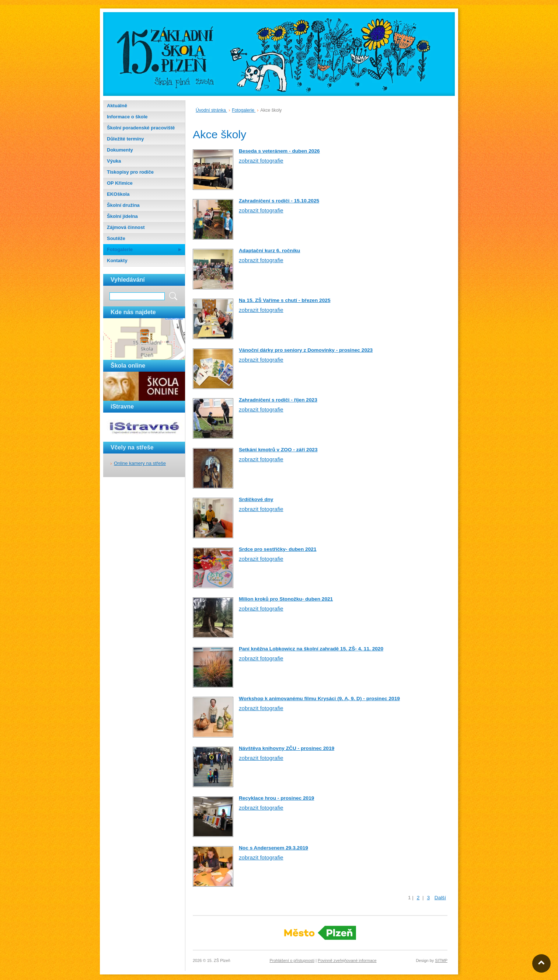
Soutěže (116, 238)
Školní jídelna (122, 216)
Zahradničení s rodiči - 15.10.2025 (279, 201)
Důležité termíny (125, 139)
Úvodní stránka (211, 110)
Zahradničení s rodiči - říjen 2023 (278, 400)
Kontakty (117, 260)
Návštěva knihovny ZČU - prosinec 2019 (287, 748)
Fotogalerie (120, 249)
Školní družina (123, 205)
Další (440, 898)
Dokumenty (120, 150)
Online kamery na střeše (140, 463)
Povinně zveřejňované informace (347, 960)
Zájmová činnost (126, 227)
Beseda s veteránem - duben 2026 (279, 151)
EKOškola (118, 194)
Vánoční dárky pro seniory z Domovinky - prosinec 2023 (306, 350)
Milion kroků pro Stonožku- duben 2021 (286, 599)
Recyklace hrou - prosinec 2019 (276, 798)
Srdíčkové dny (256, 499)
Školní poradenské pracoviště (141, 128)
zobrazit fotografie (261, 161)
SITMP (441, 960)
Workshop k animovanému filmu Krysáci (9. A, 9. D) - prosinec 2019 (319, 698)
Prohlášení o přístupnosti (292, 960)
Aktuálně (117, 106)
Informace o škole (127, 117)
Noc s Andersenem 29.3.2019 (273, 848)
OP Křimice (120, 183)
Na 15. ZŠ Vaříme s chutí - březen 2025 (285, 300)
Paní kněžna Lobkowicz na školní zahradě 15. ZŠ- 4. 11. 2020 (311, 649)
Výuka (114, 161)
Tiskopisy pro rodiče (130, 172)
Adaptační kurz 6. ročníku (269, 251)
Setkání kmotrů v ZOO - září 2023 (278, 450)
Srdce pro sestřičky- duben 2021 (278, 549)
